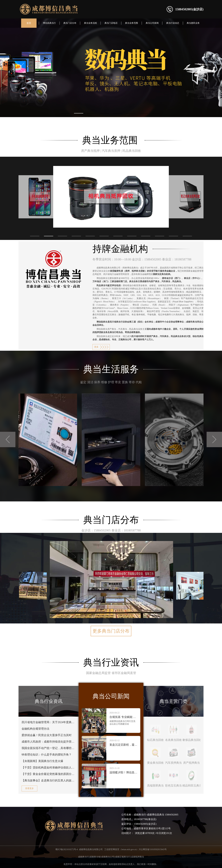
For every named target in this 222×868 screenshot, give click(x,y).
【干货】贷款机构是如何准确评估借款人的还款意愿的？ (49, 768)
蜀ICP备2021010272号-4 (67, 849)
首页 (29, 23)
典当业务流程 (90, 23)
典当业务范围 (132, 23)
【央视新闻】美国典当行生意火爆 (42, 761)
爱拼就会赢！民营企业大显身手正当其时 (47, 735)
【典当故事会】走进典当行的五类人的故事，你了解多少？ (49, 780)
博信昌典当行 (49, 23)
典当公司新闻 (152, 23)
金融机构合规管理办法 (35, 729)
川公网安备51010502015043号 (153, 849)
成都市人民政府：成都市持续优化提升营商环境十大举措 (49, 742)
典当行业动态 (173, 23)
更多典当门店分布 (111, 631)
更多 (96, 347)
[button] (35, 236)
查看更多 (29, 788)
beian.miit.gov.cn (129, 849)
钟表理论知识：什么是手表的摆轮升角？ (47, 755)
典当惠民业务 (193, 23)
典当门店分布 (70, 23)
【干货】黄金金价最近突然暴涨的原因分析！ (49, 774)
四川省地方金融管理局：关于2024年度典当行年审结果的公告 (49, 722)
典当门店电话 (111, 23)
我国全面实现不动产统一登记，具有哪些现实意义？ (49, 748)
